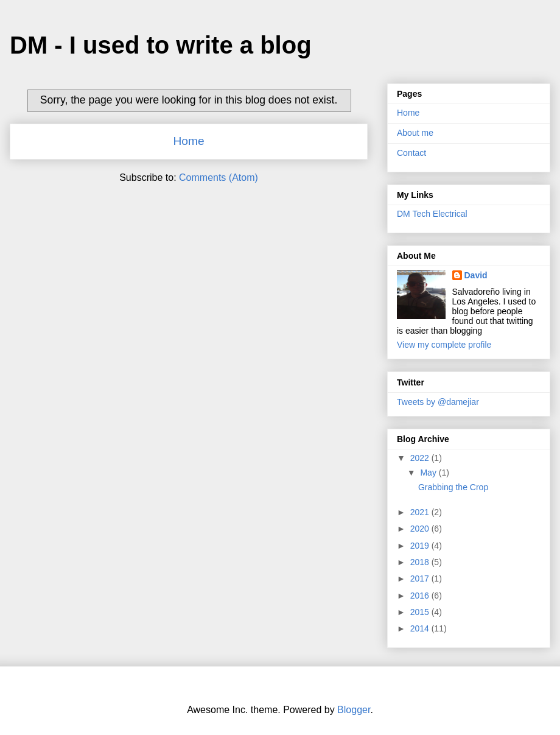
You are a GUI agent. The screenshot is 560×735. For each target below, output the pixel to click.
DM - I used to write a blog (161, 45)
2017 (421, 579)
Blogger (354, 710)
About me (415, 133)
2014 (421, 628)
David (476, 275)
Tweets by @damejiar (438, 402)
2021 (421, 512)
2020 (421, 529)
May (429, 473)
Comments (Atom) (219, 178)
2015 (421, 612)
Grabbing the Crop (453, 487)
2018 (421, 562)
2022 (421, 458)
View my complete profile (444, 345)
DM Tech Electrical (432, 214)
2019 (421, 546)
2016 (421, 596)
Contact (411, 153)
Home (188, 141)
